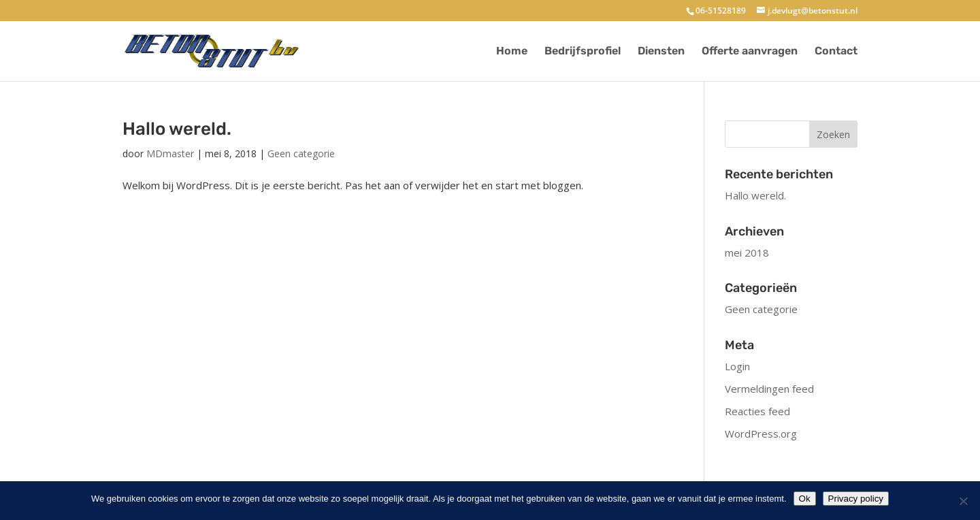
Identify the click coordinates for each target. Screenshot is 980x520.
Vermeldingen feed (769, 389)
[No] (963, 501)
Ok (805, 499)
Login (737, 366)
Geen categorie (301, 153)
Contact (836, 52)
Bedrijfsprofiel (583, 52)
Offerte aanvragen (750, 52)
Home (512, 52)
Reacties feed (757, 411)
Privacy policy (856, 499)
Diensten (661, 52)
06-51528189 (721, 11)
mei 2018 (747, 253)
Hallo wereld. (177, 129)
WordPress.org (761, 434)
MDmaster (170, 153)
